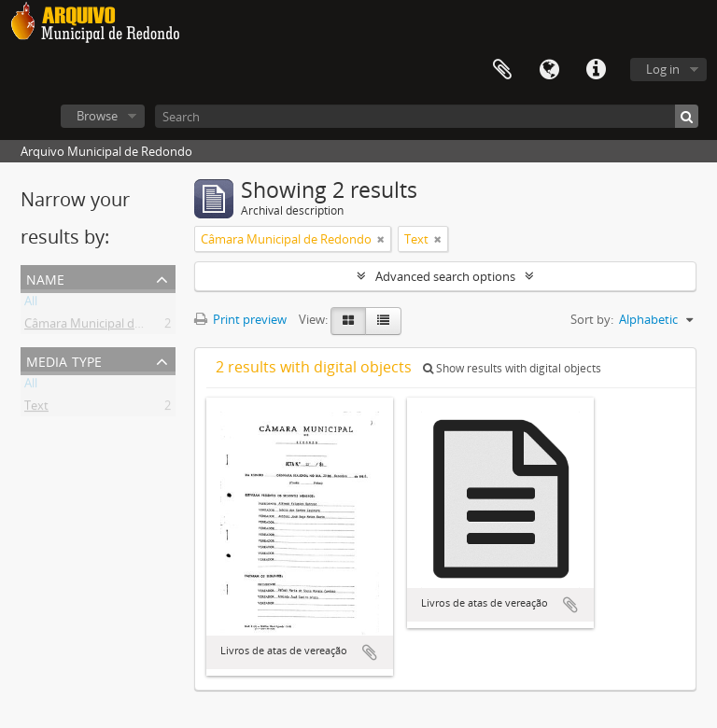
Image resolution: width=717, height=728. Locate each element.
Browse (97, 116)
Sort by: (592, 319)
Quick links (596, 70)
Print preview (240, 319)
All (31, 304)
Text (36, 409)
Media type (64, 360)
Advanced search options (445, 276)
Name (45, 278)
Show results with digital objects (512, 368)
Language (549, 70)
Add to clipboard (370, 652)
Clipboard (502, 70)
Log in (663, 69)
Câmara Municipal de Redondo (110, 327)
